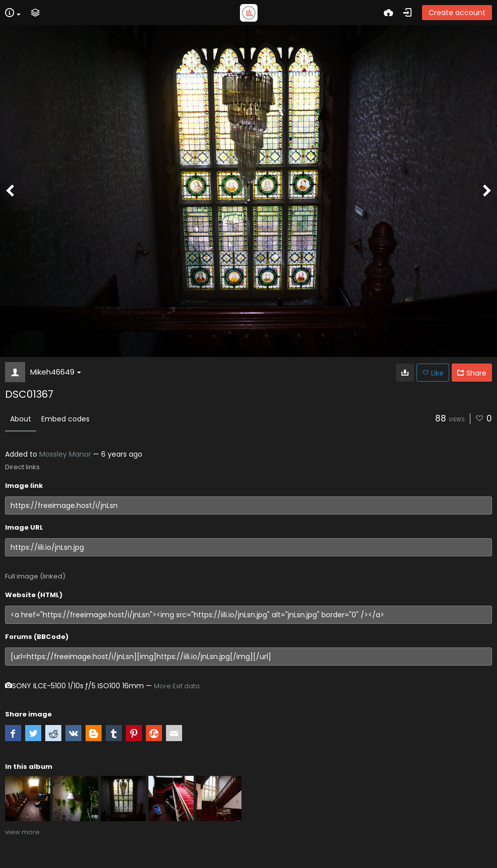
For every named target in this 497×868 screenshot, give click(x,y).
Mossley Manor (65, 454)
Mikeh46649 (56, 372)
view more (22, 832)
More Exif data (177, 686)
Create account (457, 13)
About (21, 419)
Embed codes (65, 419)
